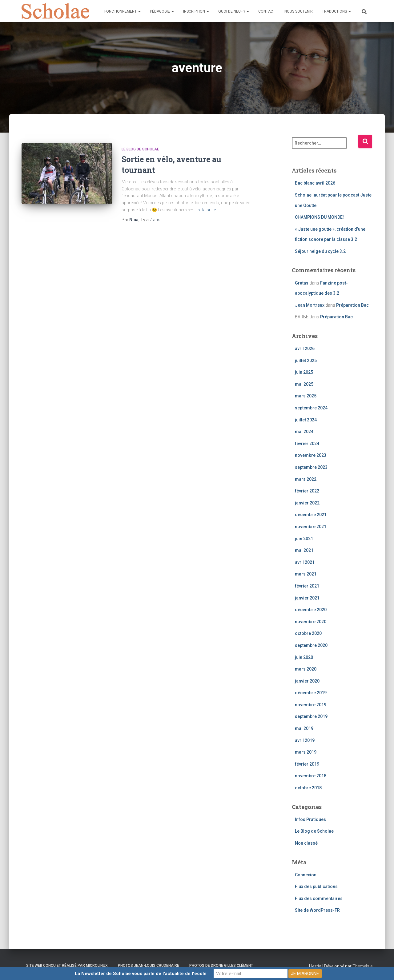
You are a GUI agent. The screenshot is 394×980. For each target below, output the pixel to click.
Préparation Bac (352, 305)
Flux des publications (316, 886)
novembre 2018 (311, 776)
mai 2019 (304, 728)
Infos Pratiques (310, 819)
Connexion (306, 875)
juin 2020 (304, 657)
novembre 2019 (311, 705)
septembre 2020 (311, 645)
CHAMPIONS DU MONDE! (319, 217)
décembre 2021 (311, 515)
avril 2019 (305, 740)
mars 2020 (306, 669)
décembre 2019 (311, 693)
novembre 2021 (311, 527)
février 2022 (307, 491)
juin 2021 (304, 539)
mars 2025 (306, 396)
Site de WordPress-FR (317, 910)
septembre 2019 (311, 716)
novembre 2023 (311, 455)
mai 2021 (304, 550)
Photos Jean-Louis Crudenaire (149, 966)
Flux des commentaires (319, 898)
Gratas (302, 283)
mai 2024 (304, 432)
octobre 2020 (308, 633)
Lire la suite (205, 210)
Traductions (336, 11)
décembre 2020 (311, 610)
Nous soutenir (299, 11)
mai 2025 (304, 384)
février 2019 (307, 764)
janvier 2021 (307, 598)
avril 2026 (305, 349)
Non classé (306, 843)
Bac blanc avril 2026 (315, 183)
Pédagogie (162, 11)
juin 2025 (304, 372)
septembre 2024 (311, 408)
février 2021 (307, 586)
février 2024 (307, 444)
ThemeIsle (362, 966)
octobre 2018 (308, 788)
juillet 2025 (306, 361)
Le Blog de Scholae (140, 149)
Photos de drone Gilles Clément (221, 966)
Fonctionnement (123, 11)
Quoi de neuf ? (234, 11)
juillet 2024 (306, 420)
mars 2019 (306, 752)
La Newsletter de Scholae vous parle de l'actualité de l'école (141, 974)
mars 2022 (306, 479)
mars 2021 (306, 574)
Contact (267, 11)
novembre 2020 (311, 622)
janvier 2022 (307, 503)
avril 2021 (305, 562)
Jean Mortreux (310, 305)
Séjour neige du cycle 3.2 (320, 251)
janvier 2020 (307, 681)
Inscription (196, 11)
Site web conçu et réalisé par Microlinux (67, 966)
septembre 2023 (311, 467)
